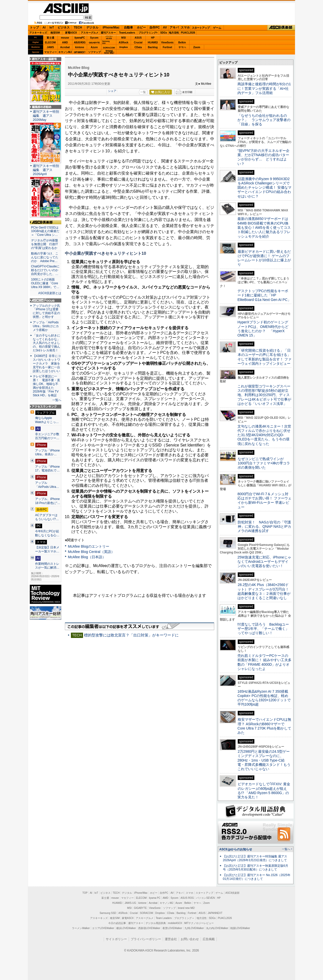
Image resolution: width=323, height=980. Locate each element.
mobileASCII (175, 923)
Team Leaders (164, 918)
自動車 (128, 27)
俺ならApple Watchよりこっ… (47, 420)
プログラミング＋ (184, 918)
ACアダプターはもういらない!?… (47, 517)
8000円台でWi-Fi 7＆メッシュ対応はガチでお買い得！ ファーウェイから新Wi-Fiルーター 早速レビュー (264, 500)
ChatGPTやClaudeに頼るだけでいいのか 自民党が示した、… (46, 270)
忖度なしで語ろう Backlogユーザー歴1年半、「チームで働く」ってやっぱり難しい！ (263, 629)
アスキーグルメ (90, 33)
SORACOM (147, 913)
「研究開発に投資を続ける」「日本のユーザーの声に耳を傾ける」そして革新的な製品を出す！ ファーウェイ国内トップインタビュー (264, 357)
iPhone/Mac (111, 27)
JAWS (50, 47)
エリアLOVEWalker (103, 928)
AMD (65, 43)
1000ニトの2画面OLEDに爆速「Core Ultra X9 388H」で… (45, 283)
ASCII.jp (66, 8)
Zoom (197, 47)
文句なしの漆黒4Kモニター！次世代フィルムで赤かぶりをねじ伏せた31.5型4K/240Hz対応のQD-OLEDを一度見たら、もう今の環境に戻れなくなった (264, 435)
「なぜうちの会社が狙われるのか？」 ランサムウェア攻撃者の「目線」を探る (264, 120)
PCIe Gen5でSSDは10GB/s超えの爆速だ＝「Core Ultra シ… (45, 231)
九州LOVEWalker (194, 928)
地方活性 (174, 33)
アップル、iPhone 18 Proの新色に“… (48, 501)
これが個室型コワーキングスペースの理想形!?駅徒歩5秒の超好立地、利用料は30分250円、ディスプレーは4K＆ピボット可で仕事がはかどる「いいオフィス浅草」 (264, 395)
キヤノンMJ (65, 52)
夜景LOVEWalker (172, 928)
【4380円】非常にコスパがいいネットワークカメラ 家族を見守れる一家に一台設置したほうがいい (47, 363)
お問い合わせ (190, 939)
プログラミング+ (148, 33)
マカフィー (50, 52)
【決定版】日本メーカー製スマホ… (47, 549)
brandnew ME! (109, 52)
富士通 (50, 38)
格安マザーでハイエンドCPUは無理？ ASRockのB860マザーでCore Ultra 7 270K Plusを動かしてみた (264, 726)
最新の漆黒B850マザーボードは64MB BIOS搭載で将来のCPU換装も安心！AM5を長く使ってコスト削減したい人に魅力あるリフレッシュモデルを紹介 (264, 227)
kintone (80, 47)
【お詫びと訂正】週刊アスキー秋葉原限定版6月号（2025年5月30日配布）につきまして (255, 868)
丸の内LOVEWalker (217, 928)
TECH (78, 27)
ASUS (138, 38)
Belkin (182, 43)
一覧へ (57, 400)
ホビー (141, 27)
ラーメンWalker (81, 928)
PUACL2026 (188, 33)
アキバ (174, 27)
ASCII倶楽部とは (50, 293)
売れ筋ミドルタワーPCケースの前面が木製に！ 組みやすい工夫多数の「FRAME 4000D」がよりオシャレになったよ (264, 662)
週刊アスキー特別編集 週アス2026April (46, 170)
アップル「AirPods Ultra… (47, 485)
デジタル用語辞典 (156, 923)
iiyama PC (155, 898)
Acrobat (65, 47)
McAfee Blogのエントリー (89, 546)
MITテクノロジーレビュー (199, 923)
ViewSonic (168, 43)
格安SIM (55, 33)
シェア (112, 91)
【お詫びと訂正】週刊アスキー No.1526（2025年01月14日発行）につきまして (257, 877)
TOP (85, 893)
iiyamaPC (80, 38)
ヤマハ (182, 47)
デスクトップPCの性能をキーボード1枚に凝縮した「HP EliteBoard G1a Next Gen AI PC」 (264, 295)
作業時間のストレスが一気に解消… (47, 566)
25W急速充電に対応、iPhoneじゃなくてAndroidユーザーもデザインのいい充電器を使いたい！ (264, 562)
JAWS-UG (130, 903)
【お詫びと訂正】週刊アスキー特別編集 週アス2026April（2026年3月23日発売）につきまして (255, 858)
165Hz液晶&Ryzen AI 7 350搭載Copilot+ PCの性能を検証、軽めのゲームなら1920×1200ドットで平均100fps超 (264, 698)
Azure (94, 47)
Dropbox (124, 47)
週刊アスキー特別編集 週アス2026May (46, 116)
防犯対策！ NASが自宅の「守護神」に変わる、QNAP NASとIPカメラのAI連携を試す (264, 527)
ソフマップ (94, 52)
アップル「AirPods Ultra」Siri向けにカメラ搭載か (46, 326)
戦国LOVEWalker (240, 928)
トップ (34, 27)
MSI (124, 38)
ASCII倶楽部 (281, 28)
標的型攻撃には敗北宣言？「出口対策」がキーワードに (131, 635)
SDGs (164, 33)
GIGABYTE (94, 43)
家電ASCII (71, 33)
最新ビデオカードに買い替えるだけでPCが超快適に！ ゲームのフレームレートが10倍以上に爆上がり (264, 258)
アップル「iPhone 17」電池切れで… (47, 469)
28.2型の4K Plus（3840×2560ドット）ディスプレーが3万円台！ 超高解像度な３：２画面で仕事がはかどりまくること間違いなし (264, 591)
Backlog (153, 47)
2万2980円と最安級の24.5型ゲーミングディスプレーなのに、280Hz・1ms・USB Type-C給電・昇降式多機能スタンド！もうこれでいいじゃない (264, 760)
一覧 (143, 92)
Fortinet (167, 47)
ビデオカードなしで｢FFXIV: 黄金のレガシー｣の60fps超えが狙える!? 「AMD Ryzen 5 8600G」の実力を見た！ (264, 791)
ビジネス (64, 27)
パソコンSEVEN (109, 37)
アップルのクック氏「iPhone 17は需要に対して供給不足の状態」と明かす (46, 311)
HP (153, 38)
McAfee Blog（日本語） (87, 557)
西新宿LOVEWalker (149, 928)
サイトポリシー (116, 939)
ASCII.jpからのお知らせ (236, 849)
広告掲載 (209, 939)
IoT (52, 27)
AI (44, 27)
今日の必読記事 (117, 923)
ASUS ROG (80, 43)
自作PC (155, 27)
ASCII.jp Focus (46, 300)
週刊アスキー (108, 33)
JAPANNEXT (80, 52)
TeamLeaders (127, 33)
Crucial (138, 43)
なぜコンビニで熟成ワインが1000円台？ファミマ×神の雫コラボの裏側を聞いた (264, 463)
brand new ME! (186, 908)
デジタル (92, 27)
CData (138, 47)
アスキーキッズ (38, 33)
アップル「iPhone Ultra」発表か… (47, 453)
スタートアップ (201, 28)
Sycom (94, 38)
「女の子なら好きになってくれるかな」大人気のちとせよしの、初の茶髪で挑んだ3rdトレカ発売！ (46, 343)
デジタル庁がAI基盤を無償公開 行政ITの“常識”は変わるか (45, 244)
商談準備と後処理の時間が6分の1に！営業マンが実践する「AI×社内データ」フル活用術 (264, 88)
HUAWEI (153, 43)
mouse (65, 38)
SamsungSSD (106, 42)
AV (165, 27)
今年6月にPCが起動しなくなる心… (47, 533)
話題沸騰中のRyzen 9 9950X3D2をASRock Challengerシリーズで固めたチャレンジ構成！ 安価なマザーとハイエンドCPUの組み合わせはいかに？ (264, 188)
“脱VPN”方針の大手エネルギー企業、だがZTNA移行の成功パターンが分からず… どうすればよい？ (263, 157)
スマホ (185, 27)
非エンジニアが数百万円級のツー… (47, 436)
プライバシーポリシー (146, 939)
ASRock (123, 43)
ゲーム (217, 28)
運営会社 (171, 939)
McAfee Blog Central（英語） (91, 552)
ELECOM (50, 43)
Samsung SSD (108, 913)
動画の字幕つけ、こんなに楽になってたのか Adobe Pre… (45, 257)
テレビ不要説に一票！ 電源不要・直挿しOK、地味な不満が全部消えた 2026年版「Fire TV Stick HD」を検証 (46, 386)
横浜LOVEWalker (126, 928)
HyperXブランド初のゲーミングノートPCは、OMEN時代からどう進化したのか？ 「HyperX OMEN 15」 (263, 329)
